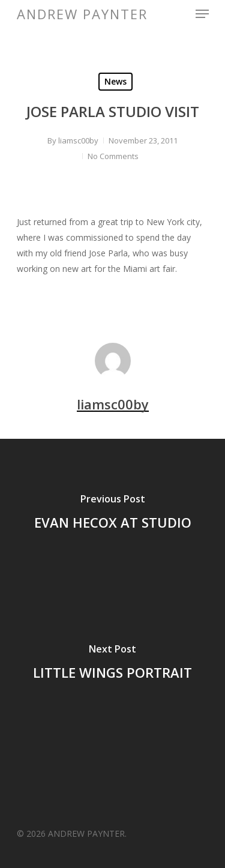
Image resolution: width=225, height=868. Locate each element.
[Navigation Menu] (202, 14)
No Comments (113, 156)
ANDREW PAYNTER (82, 14)
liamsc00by (78, 140)
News (115, 81)
